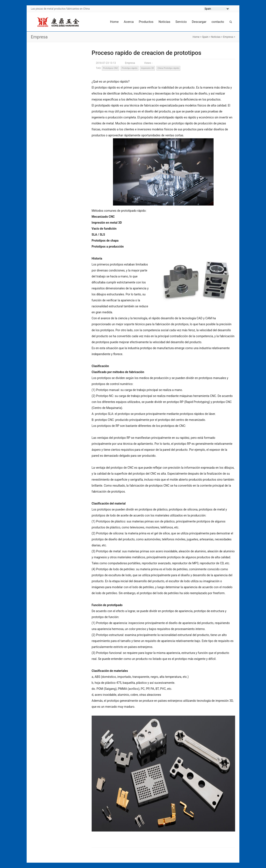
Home (114, 22)
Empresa (228, 37)
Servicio (181, 22)
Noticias (164, 22)
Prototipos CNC (111, 68)
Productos (146, 22)
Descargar (199, 22)
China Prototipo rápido (168, 68)
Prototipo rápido (130, 68)
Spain (205, 37)
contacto (218, 22)
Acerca (129, 22)
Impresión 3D (147, 68)
